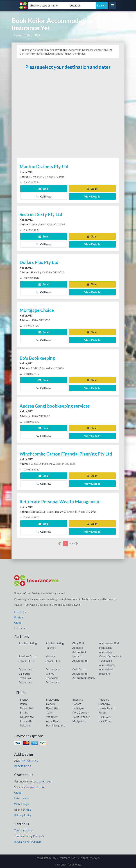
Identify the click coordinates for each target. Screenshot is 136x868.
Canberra (104, 704)
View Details (92, 196)
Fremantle (26, 721)
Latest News (22, 798)
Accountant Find (109, 643)
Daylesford (27, 717)
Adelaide (104, 699)
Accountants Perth (84, 678)
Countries (20, 612)
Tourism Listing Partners (29, 836)
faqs (28, 810)
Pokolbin (25, 725)
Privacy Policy (23, 815)
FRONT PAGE (23, 766)
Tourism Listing (28, 643)
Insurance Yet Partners (28, 842)
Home (18, 35)
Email (44, 189)
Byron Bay (52, 708)
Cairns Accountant (110, 656)
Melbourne (53, 699)
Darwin (50, 704)
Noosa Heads (107, 708)
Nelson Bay (27, 708)
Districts (20, 628)
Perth (23, 704)
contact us (45, 781)
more (74, 544)
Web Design (22, 804)
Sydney (24, 699)
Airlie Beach (53, 721)
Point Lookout (81, 717)
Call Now (44, 196)
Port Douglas (81, 712)
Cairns (50, 712)
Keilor (39, 35)
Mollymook (79, 721)
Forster (103, 712)
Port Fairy (105, 717)
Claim (92, 189)
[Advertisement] (68, 115)
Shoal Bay (52, 717)
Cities (28, 35)
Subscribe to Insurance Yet (30, 787)
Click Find (78, 643)
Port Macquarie (55, 725)
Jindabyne (78, 708)
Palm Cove (105, 721)
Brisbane (78, 699)
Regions (19, 617)
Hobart (77, 704)
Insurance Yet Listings (68, 864)
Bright (24, 712)
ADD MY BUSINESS (26, 761)
